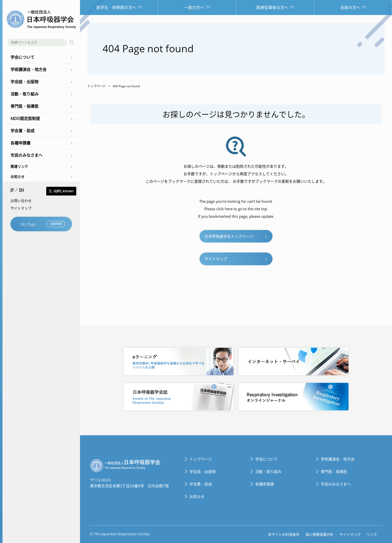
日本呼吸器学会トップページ (229, 236)
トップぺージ (201, 459)
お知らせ (17, 177)
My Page (43, 224)
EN (21, 190)
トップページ (96, 86)
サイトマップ (21, 208)
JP (12, 190)
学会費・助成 (201, 484)
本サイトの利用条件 (284, 534)
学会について (266, 459)
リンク (372, 534)
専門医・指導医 (334, 471)
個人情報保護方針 (319, 534)
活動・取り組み (268, 471)
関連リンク (19, 166)
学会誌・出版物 (203, 471)
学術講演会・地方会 (338, 459)
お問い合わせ (21, 201)
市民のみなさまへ (336, 484)
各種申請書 (265, 484)
